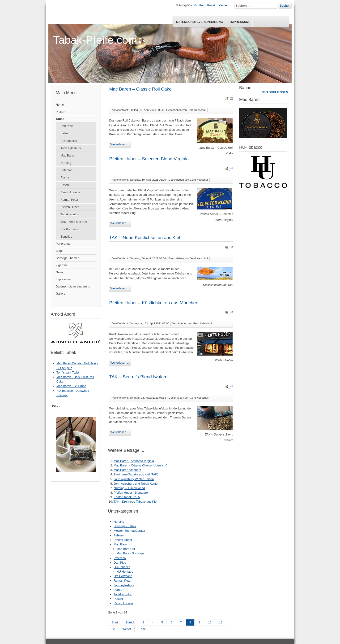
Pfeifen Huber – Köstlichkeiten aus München (154, 303)
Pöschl (65, 185)
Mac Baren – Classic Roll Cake (140, 89)
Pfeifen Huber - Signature (131, 493)
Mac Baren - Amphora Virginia (134, 461)
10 (210, 622)
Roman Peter (69, 200)
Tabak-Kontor (69, 214)
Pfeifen (60, 112)
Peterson (66, 170)
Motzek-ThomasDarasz (129, 531)
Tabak (60, 119)
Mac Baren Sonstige (130, 553)
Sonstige (66, 237)
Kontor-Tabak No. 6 (127, 497)
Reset (211, 5)
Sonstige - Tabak (125, 526)
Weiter (127, 629)
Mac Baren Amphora (127, 470)
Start (115, 622)
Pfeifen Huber (70, 207)
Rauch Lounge (70, 192)
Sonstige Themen (68, 258)
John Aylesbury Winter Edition (134, 479)
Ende (142, 629)
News (59, 272)
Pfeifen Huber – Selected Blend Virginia (149, 159)
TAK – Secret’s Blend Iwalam (138, 377)
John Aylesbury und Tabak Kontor (136, 484)
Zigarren (61, 265)
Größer (199, 5)
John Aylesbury (71, 148)
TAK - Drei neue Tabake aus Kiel (135, 502)
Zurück (130, 622)
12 (113, 629)
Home (60, 105)
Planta (65, 177)
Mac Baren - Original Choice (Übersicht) (140, 465)
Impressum (240, 22)
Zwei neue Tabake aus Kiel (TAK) (136, 474)
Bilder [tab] (56, 406)
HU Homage (125, 572)
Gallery (61, 294)
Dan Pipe (67, 126)
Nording (119, 522)
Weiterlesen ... (120, 144)
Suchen (285, 6)
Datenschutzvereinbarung (200, 22)
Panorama (63, 244)
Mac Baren (68, 155)
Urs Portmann (70, 229)
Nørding (66, 163)
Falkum (65, 133)
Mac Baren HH (126, 549)
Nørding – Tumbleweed (129, 488)
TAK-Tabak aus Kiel (74, 222)
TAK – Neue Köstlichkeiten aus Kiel (144, 237)
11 (221, 622)
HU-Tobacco (69, 141)
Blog (59, 251)
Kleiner (223, 5)
